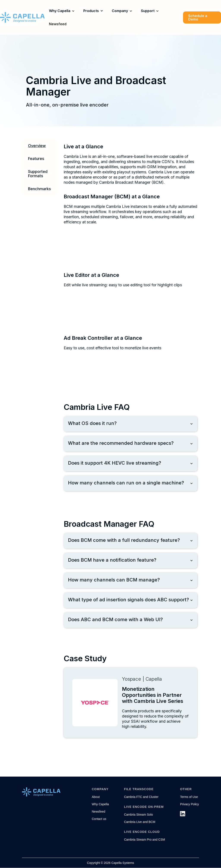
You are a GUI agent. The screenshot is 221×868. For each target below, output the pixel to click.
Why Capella (60, 11)
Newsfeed (58, 24)
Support (148, 11)
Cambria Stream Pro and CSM (145, 840)
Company (120, 11)
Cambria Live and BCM (140, 822)
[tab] (39, 146)
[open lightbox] (63, 248)
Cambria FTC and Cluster (141, 797)
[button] (62, 11)
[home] (22, 17)
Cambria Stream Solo (139, 815)
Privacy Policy (189, 804)
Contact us (99, 819)
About (96, 797)
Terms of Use (189, 797)
